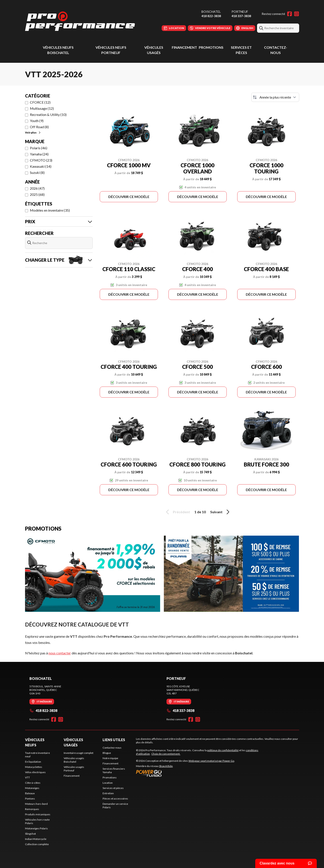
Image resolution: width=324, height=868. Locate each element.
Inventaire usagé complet (79, 753)
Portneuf (240, 12)
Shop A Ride (166, 766)
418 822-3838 (211, 16)
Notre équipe (110, 758)
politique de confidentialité (223, 750)
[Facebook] (290, 14)
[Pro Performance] (80, 21)
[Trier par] (275, 97)
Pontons (30, 799)
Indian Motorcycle (36, 839)
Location (108, 783)
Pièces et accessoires (115, 799)
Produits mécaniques (38, 814)
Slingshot (30, 834)
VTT (27, 777)
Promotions (211, 47)
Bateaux (30, 793)
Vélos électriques (35, 772)
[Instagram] (297, 14)
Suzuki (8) (37, 172)
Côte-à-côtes (33, 783)
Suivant (221, 512)
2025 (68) (37, 194)
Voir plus (33, 132)
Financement (184, 47)
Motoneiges (32, 788)
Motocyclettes (34, 767)
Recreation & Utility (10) (48, 114)
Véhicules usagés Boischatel (74, 760)
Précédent (177, 512)
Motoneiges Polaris (36, 828)
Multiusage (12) (42, 108)
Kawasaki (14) (41, 166)
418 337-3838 (241, 16)
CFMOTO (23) (41, 160)
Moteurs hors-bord (36, 804)
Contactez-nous (112, 748)
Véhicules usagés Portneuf (74, 769)
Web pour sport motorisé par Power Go (211, 761)
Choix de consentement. (166, 754)
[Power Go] (185, 773)
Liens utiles (114, 740)
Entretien (108, 793)
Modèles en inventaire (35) (50, 210)
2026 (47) (37, 188)
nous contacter (60, 653)
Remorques (32, 809)
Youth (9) (37, 121)
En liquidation (33, 762)
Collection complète (37, 844)
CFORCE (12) (40, 102)
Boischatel (211, 12)
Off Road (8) (39, 127)
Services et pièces (113, 788)
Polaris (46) (39, 148)
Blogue (107, 753)
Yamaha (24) (39, 154)
